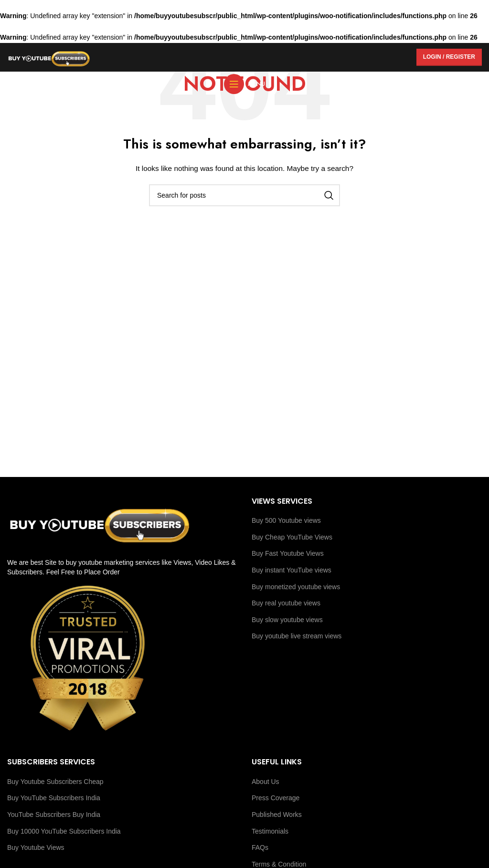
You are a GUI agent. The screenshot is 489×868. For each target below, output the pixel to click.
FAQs (260, 847)
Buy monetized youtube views (296, 587)
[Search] (244, 195)
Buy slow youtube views (287, 620)
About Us (266, 782)
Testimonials (270, 831)
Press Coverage (276, 798)
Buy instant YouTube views (292, 570)
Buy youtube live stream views (297, 636)
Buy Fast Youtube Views (288, 553)
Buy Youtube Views (36, 847)
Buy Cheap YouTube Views (292, 537)
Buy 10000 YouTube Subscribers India (64, 831)
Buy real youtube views (286, 603)
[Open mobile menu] (244, 84)
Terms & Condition (279, 864)
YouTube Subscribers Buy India (54, 815)
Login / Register (449, 57)
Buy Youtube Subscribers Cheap (55, 782)
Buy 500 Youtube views (286, 520)
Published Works (277, 815)
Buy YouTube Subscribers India (54, 798)
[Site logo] (49, 56)
